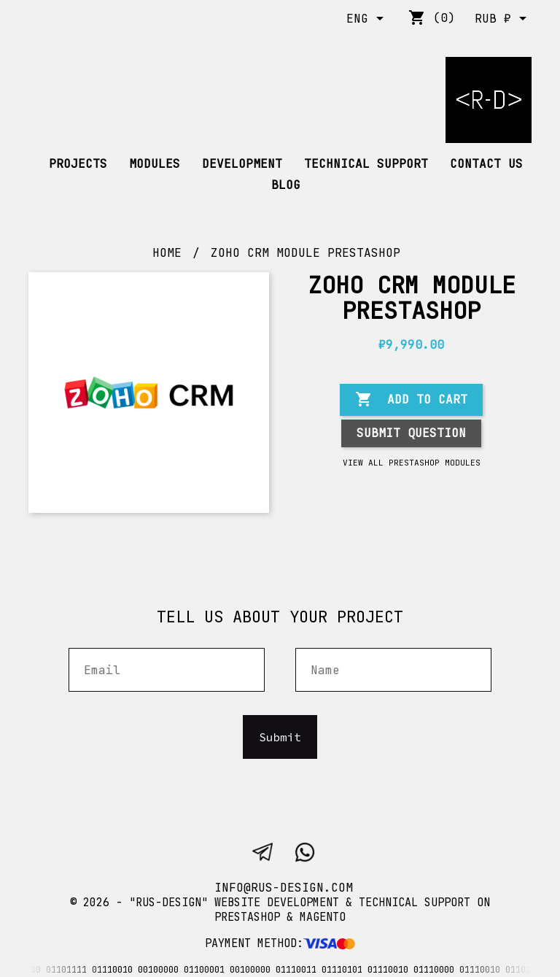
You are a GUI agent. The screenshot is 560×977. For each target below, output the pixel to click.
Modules (155, 164)
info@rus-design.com (284, 888)
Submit (280, 737)
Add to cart (411, 400)
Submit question (411, 433)
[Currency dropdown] (503, 20)
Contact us (486, 164)
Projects (78, 164)
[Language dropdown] (367, 20)
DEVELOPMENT (242, 164)
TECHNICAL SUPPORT (366, 164)
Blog (286, 185)
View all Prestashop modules (412, 463)
